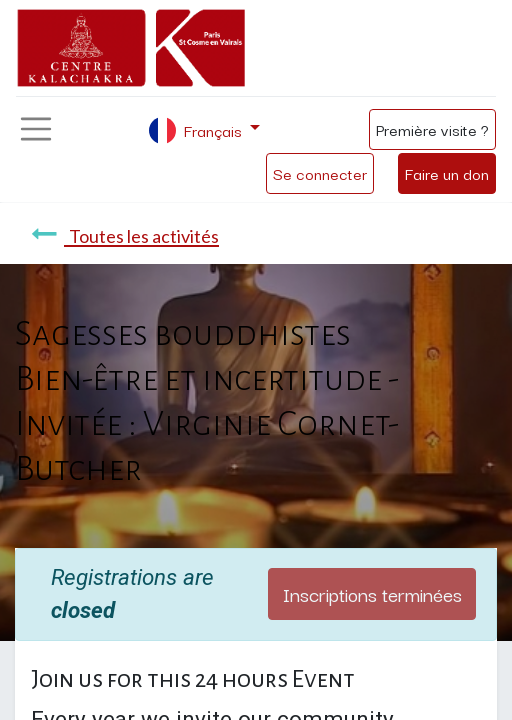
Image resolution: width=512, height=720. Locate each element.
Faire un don (447, 173)
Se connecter (320, 173)
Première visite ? (432, 129)
